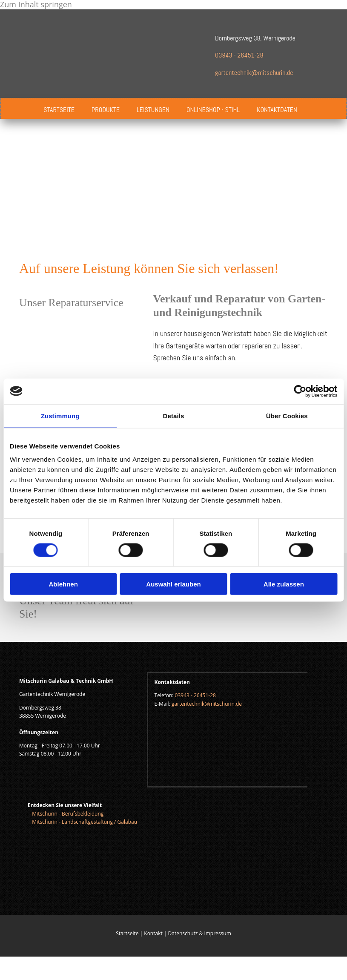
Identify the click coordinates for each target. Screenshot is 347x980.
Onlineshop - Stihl (213, 110)
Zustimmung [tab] (60, 415)
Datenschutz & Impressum (200, 933)
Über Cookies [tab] (287, 415)
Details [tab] (174, 415)
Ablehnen (63, 584)
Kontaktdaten (277, 110)
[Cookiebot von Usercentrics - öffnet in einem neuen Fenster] (300, 391)
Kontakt (153, 933)
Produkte (106, 110)
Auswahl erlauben (173, 584)
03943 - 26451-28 (239, 55)
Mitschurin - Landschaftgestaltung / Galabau (85, 822)
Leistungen (153, 110)
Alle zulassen (284, 584)
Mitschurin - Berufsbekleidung (68, 814)
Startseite (59, 110)
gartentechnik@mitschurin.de (254, 73)
